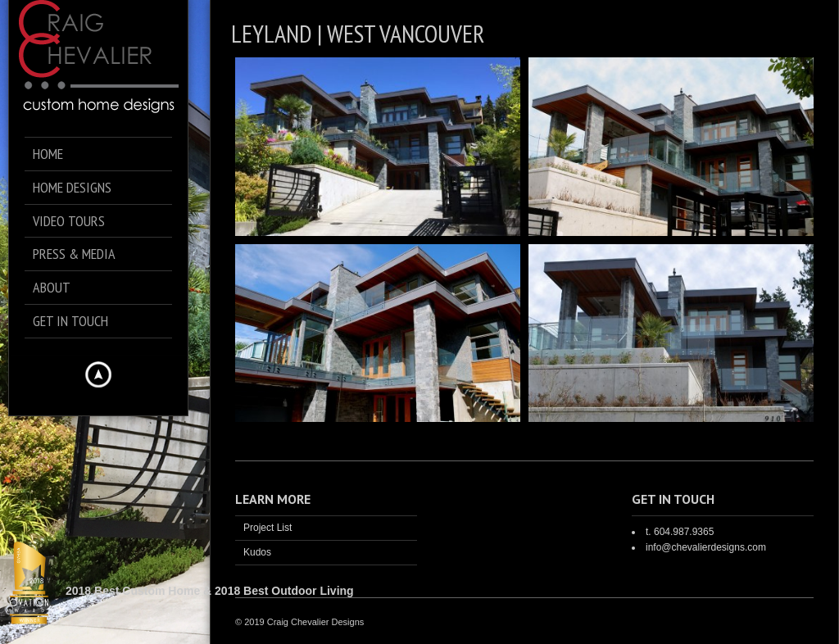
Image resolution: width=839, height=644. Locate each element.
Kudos (257, 552)
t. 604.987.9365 (680, 532)
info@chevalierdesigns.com (706, 547)
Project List (268, 528)
